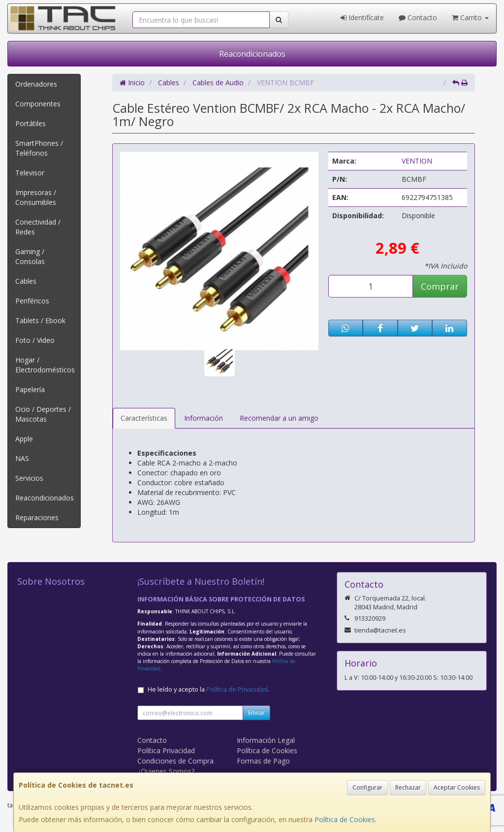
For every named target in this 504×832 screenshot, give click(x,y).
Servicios (29, 478)
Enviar (256, 713)
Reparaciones (37, 517)
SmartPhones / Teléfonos (39, 148)
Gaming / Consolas (30, 256)
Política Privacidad (166, 750)
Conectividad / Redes (38, 227)
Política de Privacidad (237, 689)
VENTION (417, 161)
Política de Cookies (345, 819)
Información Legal (266, 740)
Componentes (38, 104)
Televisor (30, 173)
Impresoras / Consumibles (36, 197)
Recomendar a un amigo (279, 418)
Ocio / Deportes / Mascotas (43, 414)
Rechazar (408, 787)
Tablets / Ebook (40, 320)
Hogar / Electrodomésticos (45, 365)
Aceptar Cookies (457, 787)
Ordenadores (36, 84)
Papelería (30, 389)
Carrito (470, 17)
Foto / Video (35, 340)
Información (204, 418)
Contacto (418, 17)
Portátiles (31, 123)
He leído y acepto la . (208, 689)
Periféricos (32, 301)
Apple (24, 439)
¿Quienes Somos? (166, 771)
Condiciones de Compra (175, 761)
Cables (26, 281)
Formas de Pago (263, 761)
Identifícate (362, 17)
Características (144, 418)
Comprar (440, 286)
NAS (22, 458)
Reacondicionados (252, 54)
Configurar (367, 787)
